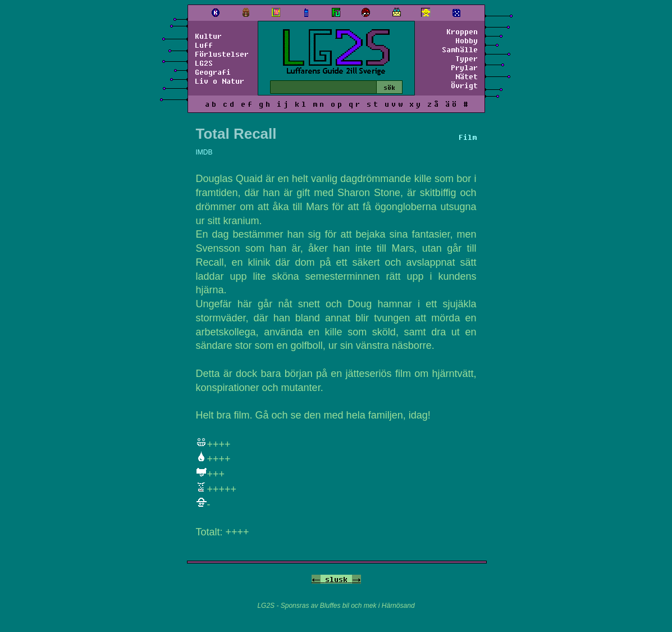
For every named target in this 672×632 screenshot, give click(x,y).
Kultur (208, 36)
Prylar (464, 67)
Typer (467, 58)
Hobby (467, 40)
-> (356, 579)
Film (468, 137)
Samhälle (460, 49)
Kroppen (462, 31)
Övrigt (464, 85)
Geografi (213, 72)
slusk (336, 579)
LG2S (204, 63)
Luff (204, 45)
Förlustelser (222, 54)
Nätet (467, 76)
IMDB (204, 152)
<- (316, 579)
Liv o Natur (220, 81)
